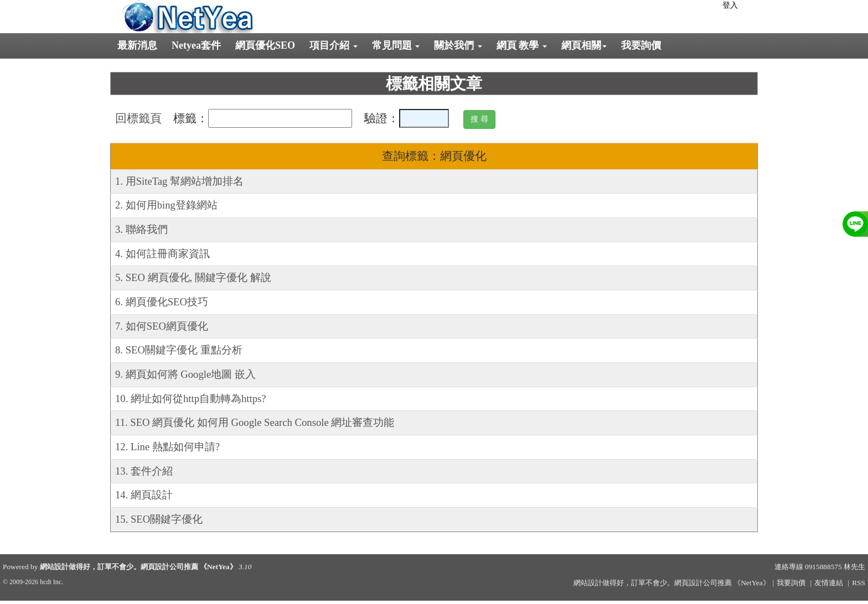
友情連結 (829, 583)
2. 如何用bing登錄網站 (166, 205)
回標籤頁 (138, 118)
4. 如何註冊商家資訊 (162, 254)
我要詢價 (641, 45)
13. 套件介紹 (144, 471)
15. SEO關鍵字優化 (159, 519)
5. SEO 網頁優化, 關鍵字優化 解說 (193, 277)
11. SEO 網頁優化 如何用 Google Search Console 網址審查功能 (255, 422)
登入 (730, 5)
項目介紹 (334, 45)
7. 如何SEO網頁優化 (162, 326)
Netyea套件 (196, 45)
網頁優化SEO (265, 45)
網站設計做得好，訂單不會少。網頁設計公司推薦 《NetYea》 (138, 567)
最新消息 (137, 45)
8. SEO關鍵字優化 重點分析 (179, 350)
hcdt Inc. (51, 582)
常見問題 (396, 45)
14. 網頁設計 (144, 495)
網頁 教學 (522, 45)
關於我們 (458, 45)
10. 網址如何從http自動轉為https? (191, 399)
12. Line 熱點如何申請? (167, 447)
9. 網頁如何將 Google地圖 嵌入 (185, 374)
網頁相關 (584, 45)
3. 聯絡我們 (141, 229)
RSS (859, 583)
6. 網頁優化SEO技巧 (162, 302)
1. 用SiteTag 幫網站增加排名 (179, 181)
